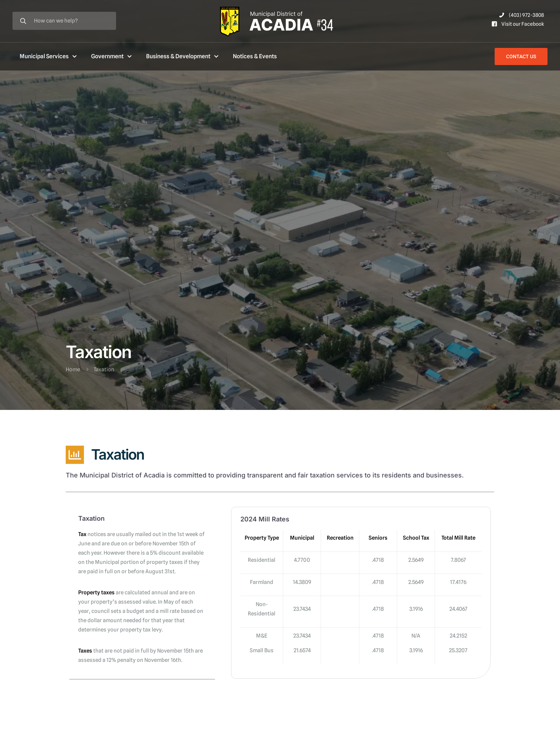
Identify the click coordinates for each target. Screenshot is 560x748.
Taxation (104, 370)
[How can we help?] (64, 21)
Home (73, 370)
